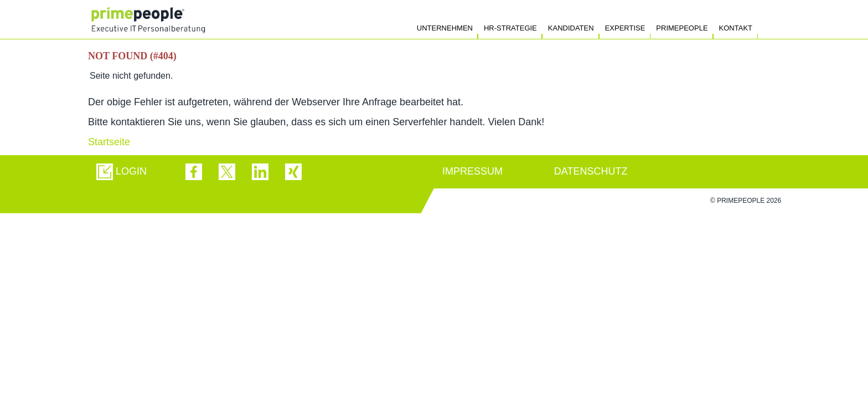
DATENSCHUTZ (591, 171)
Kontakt (736, 28)
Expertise (625, 28)
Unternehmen (445, 28)
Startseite (109, 142)
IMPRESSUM (472, 171)
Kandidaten (571, 28)
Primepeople (682, 28)
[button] (122, 172)
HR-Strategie (510, 28)
